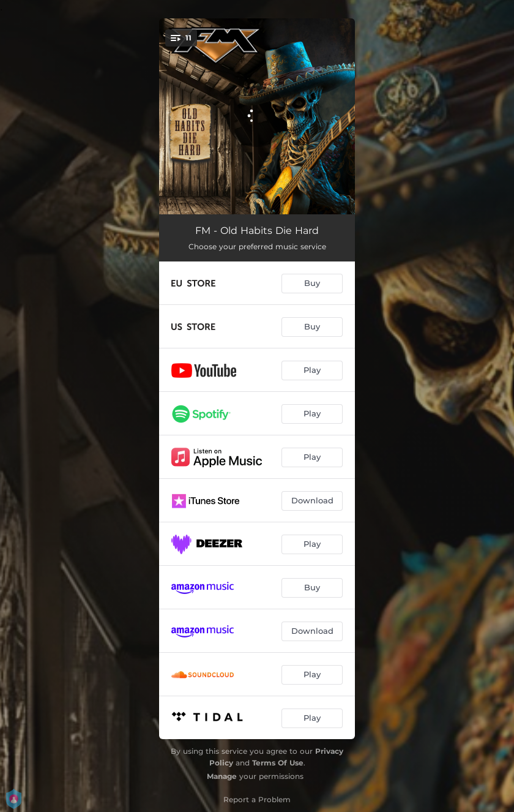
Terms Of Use (278, 763)
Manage (222, 776)
